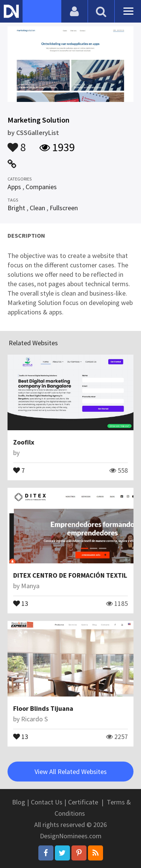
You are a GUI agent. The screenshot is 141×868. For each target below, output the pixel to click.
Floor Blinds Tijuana (43, 708)
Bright (16, 208)
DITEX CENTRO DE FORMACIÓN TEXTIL (70, 575)
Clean (37, 208)
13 (21, 603)
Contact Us (47, 802)
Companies (41, 187)
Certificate (83, 802)
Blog (19, 802)
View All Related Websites (71, 772)
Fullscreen (64, 208)
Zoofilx (24, 442)
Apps (14, 187)
